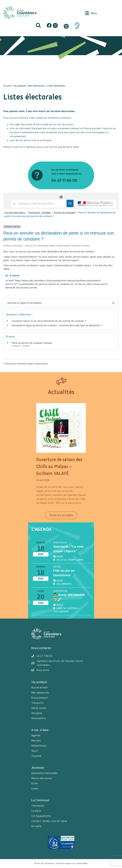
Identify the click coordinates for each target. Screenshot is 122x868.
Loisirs (35, 788)
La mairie (36, 811)
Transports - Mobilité (40, 212)
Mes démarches (36, 86)
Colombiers (38, 806)
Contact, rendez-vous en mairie (49, 821)
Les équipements (41, 816)
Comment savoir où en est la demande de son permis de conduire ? (49, 321)
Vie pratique (19, 86)
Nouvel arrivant (40, 687)
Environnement (40, 698)
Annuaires (37, 713)
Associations (39, 718)
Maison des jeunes (42, 778)
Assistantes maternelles (44, 773)
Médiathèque (39, 746)
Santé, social (39, 708)
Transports (37, 703)
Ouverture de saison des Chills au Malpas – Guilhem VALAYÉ (59, 466)
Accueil (7, 86)
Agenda (36, 735)
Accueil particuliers (15, 212)
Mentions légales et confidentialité (72, 863)
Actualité (36, 826)
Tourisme (36, 756)
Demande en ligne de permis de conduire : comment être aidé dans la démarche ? (57, 325)
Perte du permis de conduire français (32, 343)
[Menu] (91, 13)
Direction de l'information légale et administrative (27, 364)
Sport (35, 751)
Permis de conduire (65, 212)
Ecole (35, 783)
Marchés (36, 740)
